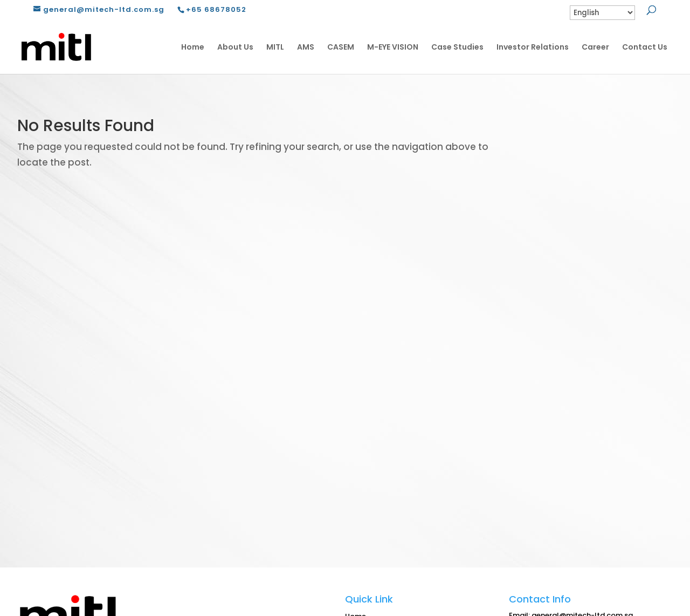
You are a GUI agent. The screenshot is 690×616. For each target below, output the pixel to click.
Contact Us (645, 47)
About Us (235, 47)
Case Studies (457, 47)
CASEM (341, 47)
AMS (306, 47)
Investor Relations (533, 47)
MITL (275, 47)
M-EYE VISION (393, 47)
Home (193, 47)
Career (595, 47)
